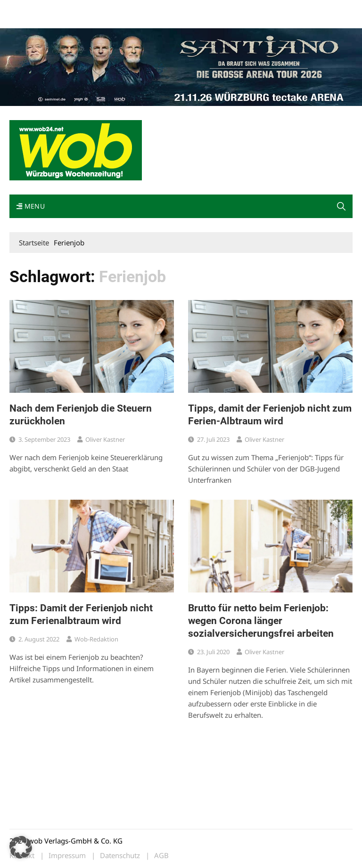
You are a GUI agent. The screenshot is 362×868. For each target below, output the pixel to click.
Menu (31, 206)
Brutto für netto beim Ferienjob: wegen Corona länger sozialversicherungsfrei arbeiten (261, 621)
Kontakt (117, 9)
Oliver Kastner (105, 439)
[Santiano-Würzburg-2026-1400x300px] (181, 66)
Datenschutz (120, 856)
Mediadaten (26, 9)
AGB (161, 856)
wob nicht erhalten (74, 9)
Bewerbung (26, 20)
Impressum (149, 9)
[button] (21, 847)
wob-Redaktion (96, 639)
